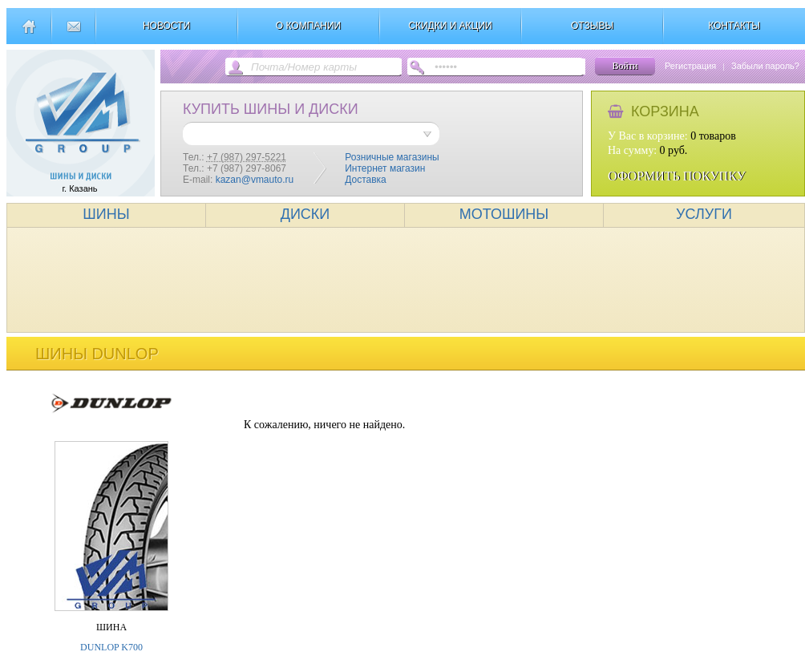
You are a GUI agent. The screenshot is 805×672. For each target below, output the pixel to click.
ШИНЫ (106, 214)
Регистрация (690, 66)
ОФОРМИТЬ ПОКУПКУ (677, 176)
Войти (625, 66)
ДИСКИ (305, 214)
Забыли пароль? (765, 66)
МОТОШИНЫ (504, 214)
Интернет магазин (385, 168)
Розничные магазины (392, 157)
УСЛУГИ (704, 214)
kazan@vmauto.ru (255, 180)
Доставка (366, 180)
